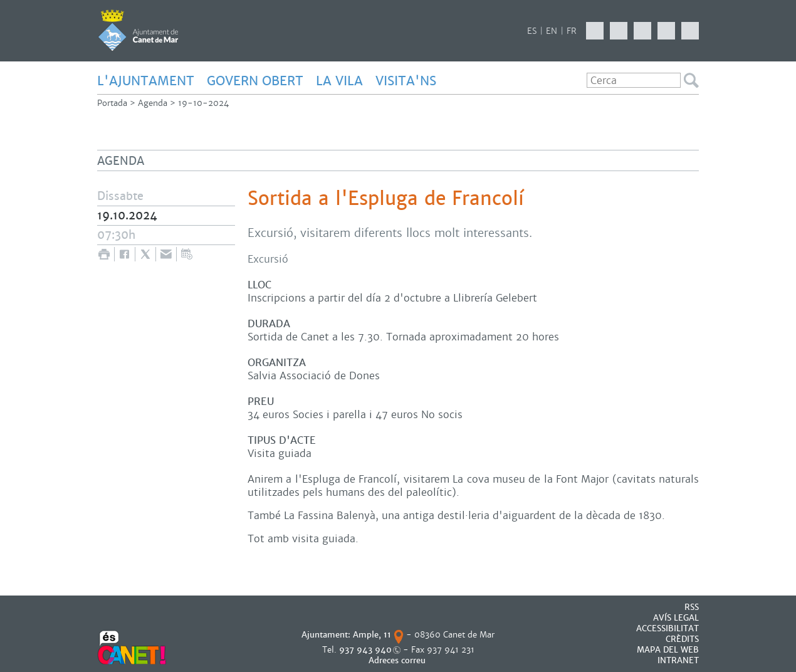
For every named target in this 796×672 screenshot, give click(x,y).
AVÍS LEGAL (676, 618)
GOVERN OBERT (255, 81)
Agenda (153, 103)
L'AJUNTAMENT (146, 81)
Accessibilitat (668, 628)
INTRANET (678, 660)
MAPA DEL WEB (668, 650)
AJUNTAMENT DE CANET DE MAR (138, 30)
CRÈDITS (682, 639)
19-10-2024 (203, 103)
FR (572, 31)
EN (552, 31)
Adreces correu (398, 660)
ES (532, 31)
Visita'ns (406, 81)
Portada (112, 103)
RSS (692, 607)
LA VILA (339, 81)
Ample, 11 (372, 635)
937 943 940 (365, 650)
